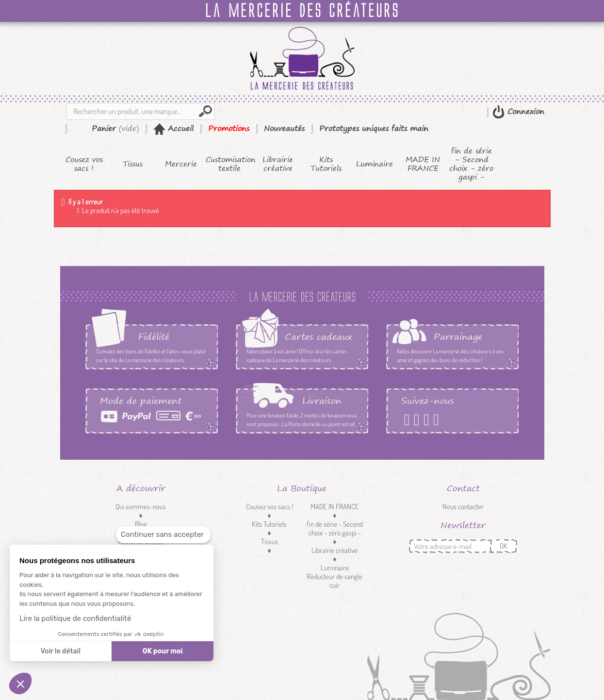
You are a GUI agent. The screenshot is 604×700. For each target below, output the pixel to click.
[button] (20, 683)
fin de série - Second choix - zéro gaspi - (471, 164)
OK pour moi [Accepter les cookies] (163, 651)
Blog (141, 524)
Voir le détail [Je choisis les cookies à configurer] (60, 651)
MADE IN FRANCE (423, 164)
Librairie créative (278, 164)
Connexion (524, 111)
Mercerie (181, 164)
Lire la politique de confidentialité (75, 618)
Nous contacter (463, 507)
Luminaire (375, 164)
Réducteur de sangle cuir (335, 581)
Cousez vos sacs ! (84, 164)
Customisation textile (230, 164)
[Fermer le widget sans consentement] (163, 535)
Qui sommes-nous (141, 507)
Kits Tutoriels (326, 164)
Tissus (133, 164)
